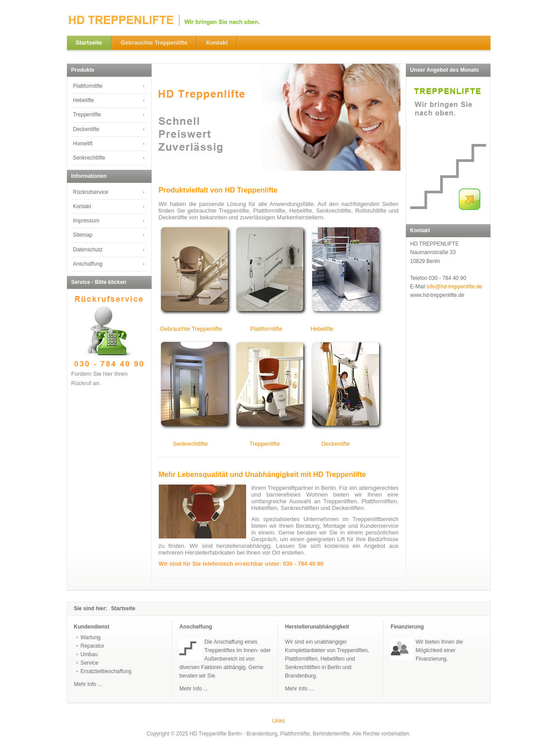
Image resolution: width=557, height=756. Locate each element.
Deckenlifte (335, 444)
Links (279, 721)
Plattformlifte (266, 329)
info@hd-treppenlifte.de (454, 287)
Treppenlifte (264, 444)
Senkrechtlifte (191, 444)
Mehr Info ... (194, 689)
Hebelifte (322, 329)
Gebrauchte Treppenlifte (191, 329)
